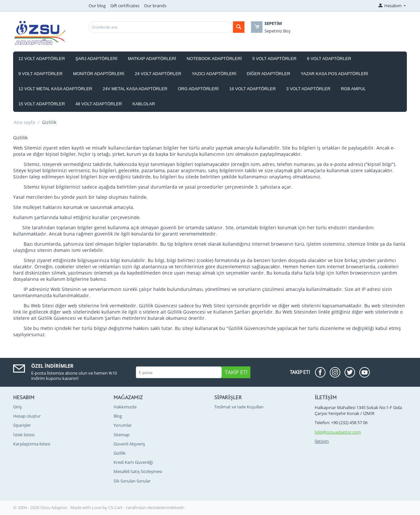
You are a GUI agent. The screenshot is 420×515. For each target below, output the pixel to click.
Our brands (155, 6)
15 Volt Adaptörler (42, 104)
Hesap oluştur (27, 416)
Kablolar (144, 104)
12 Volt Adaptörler (42, 59)
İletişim (322, 441)
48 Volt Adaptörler (99, 104)
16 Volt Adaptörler (252, 89)
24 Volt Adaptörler (158, 74)
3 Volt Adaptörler (308, 89)
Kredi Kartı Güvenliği (133, 462)
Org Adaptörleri (198, 89)
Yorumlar (123, 425)
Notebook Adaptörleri (214, 59)
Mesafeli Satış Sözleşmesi (138, 471)
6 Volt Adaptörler (329, 59)
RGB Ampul (353, 89)
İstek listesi (24, 435)
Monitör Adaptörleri (99, 74)
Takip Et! (236, 372)
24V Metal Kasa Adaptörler (135, 89)
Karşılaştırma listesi (32, 444)
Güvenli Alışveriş (129, 444)
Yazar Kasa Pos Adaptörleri (334, 74)
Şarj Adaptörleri (96, 59)
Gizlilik (120, 453)
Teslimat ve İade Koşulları (239, 407)
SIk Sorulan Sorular (132, 481)
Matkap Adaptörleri (152, 59)
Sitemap (122, 435)
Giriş (17, 407)
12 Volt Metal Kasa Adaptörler (55, 89)
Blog (118, 416)
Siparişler (22, 425)
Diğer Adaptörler (268, 74)
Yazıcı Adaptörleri (214, 74)
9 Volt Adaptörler (41, 74)
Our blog (97, 6)
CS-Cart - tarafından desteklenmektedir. (147, 507)
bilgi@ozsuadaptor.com (338, 432)
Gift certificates (125, 6)
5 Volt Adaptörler (274, 59)
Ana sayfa (24, 122)
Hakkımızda (125, 407)
